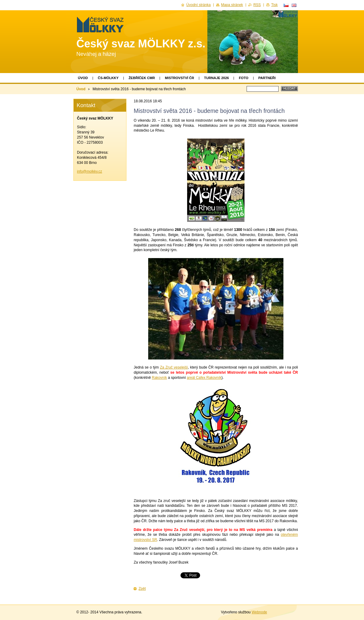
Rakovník (159, 378)
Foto (243, 78)
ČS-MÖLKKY (108, 78)
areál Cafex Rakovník (204, 378)
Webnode (259, 612)
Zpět (142, 589)
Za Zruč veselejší (174, 367)
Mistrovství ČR (179, 78)
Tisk (274, 5)
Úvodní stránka (198, 5)
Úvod (83, 78)
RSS (257, 5)
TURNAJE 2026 (216, 78)
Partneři (267, 78)
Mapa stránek (232, 5)
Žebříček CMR (142, 78)
